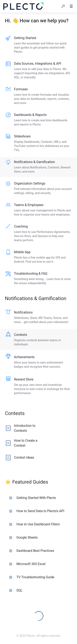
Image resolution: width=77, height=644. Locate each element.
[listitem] (38, 45)
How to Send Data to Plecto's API (37, 511)
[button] (63, 6)
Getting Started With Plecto (33, 498)
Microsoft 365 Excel (27, 564)
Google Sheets (23, 537)
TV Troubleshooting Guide (32, 577)
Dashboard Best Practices (32, 551)
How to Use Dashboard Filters (34, 524)
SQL (16, 590)
